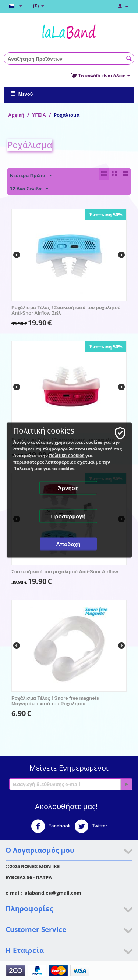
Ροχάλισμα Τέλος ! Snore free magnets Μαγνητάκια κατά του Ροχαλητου (55, 701)
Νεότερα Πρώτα (31, 176)
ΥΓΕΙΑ (39, 115)
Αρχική (16, 115)
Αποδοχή (68, 544)
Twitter (91, 826)
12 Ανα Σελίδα (29, 189)
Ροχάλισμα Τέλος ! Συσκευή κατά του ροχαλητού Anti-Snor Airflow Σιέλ (66, 310)
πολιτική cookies (67, 456)
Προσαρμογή (68, 516)
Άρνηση (68, 488)
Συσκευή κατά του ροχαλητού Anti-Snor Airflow (65, 572)
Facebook (51, 826)
